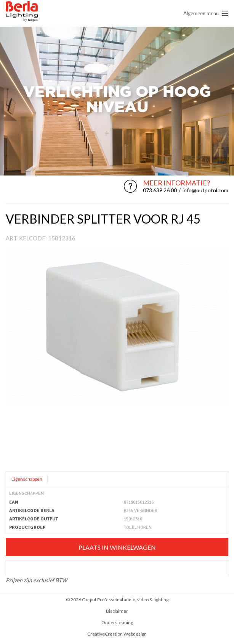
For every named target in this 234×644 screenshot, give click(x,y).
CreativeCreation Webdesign (117, 634)
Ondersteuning (117, 622)
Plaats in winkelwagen (117, 547)
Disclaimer (117, 611)
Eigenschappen (27, 479)
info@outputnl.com (205, 190)
